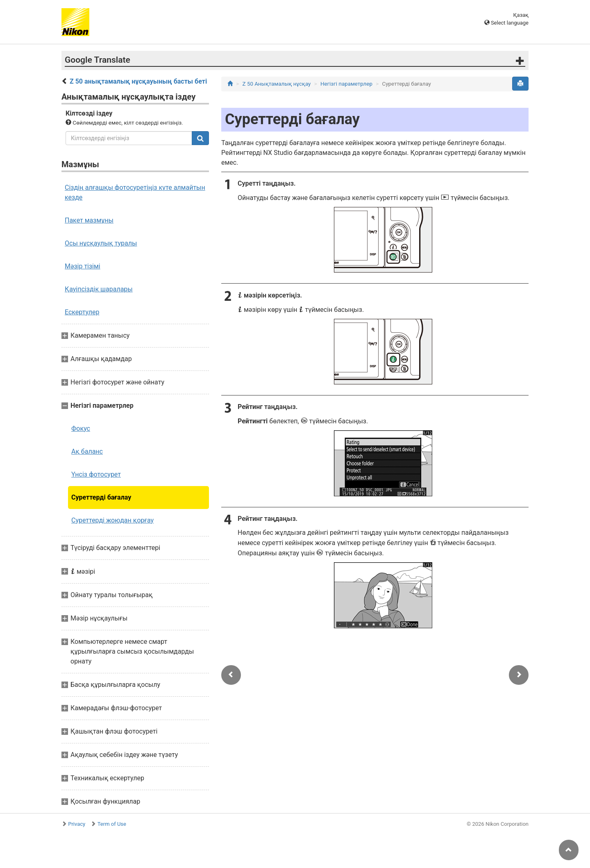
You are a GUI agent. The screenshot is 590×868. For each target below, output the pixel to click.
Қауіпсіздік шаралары (99, 289)
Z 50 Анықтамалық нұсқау (277, 84)
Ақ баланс (87, 451)
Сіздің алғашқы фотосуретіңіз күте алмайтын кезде (135, 192)
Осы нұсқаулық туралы (101, 243)
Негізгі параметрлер (346, 84)
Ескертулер (82, 312)
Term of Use (112, 824)
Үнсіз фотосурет (96, 474)
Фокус (81, 428)
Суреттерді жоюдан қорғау (112, 520)
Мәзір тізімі (83, 266)
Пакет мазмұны (89, 220)
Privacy (77, 824)
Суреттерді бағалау (101, 497)
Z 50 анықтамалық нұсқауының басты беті (138, 81)
